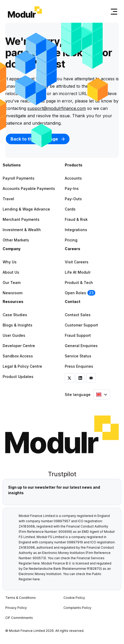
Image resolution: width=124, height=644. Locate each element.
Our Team (12, 283)
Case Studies (15, 315)
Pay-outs (73, 199)
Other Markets (16, 240)
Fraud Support (78, 335)
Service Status (78, 356)
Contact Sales (78, 315)
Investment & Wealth (22, 230)
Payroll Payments (19, 178)
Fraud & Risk (76, 219)
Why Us (10, 262)
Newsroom (13, 293)
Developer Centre (19, 346)
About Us (11, 272)
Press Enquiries (79, 366)
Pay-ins (72, 188)
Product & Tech (79, 283)
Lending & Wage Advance (26, 209)
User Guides (14, 335)
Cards (70, 209)
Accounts (73, 178)
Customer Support (81, 325)
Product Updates (18, 377)
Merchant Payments (21, 219)
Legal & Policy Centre (22, 366)
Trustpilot (62, 474)
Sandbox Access (18, 356)
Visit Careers (77, 262)
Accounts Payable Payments (29, 188)
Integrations (76, 230)
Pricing (71, 240)
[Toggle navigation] (113, 11)
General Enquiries (81, 346)
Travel (8, 199)
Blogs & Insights (18, 325)
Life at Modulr (78, 272)
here (36, 563)
